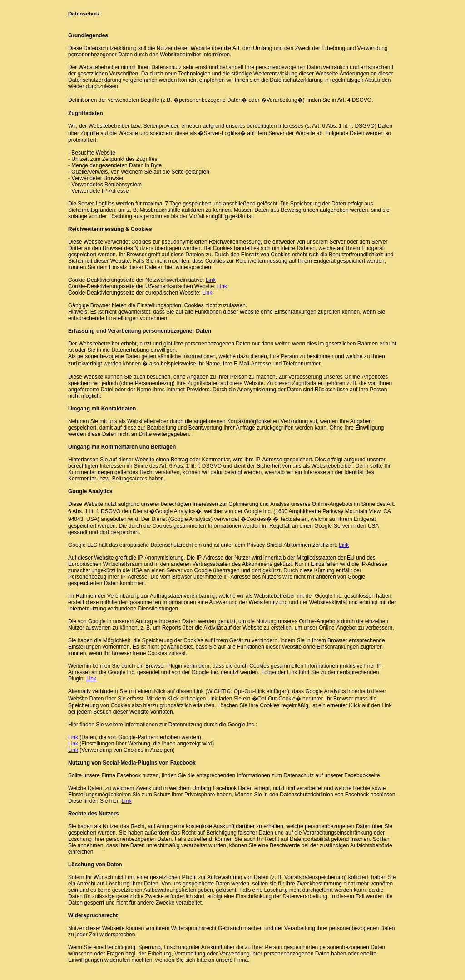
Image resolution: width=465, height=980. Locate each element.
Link (211, 280)
